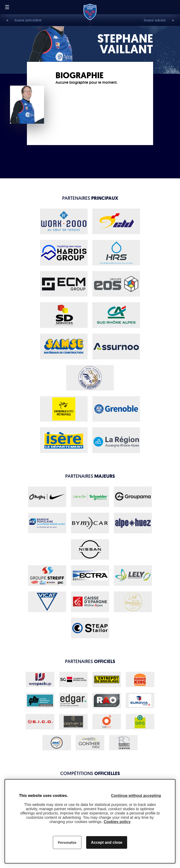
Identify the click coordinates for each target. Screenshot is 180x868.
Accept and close (107, 842)
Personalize (67, 843)
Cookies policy (117, 822)
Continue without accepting (136, 796)
